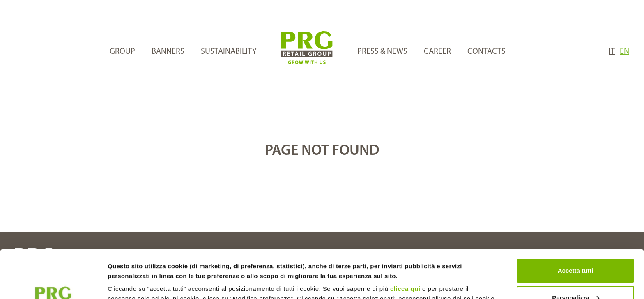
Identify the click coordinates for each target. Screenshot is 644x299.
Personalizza (576, 249)
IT (612, 52)
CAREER (437, 52)
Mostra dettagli (130, 283)
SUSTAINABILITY (229, 52)
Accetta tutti (576, 222)
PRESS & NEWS (382, 52)
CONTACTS (486, 52)
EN (624, 52)
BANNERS (168, 52)
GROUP (122, 52)
